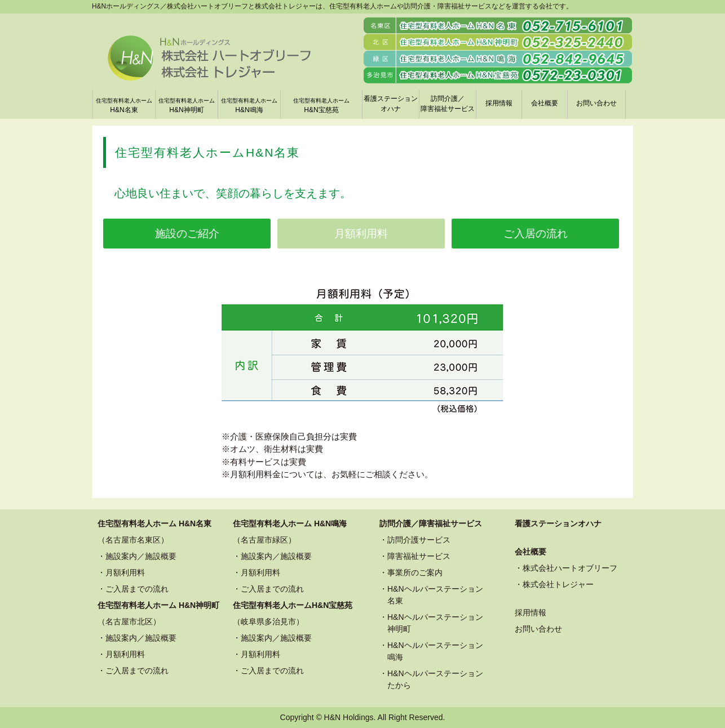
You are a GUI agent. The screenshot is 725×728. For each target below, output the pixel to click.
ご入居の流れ (536, 233)
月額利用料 (361, 233)
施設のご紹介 (187, 233)
